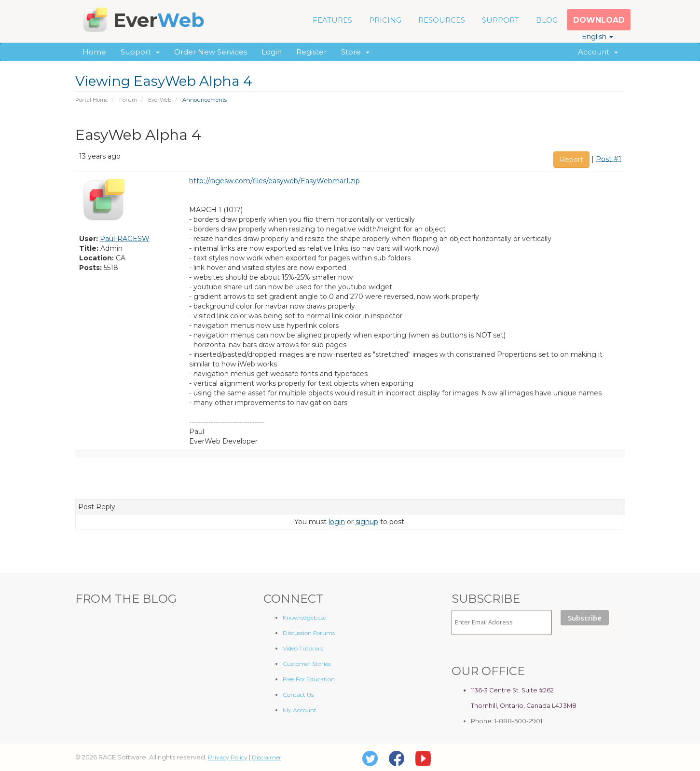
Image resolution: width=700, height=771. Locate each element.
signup (367, 522)
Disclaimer (267, 757)
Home (94, 52)
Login (272, 52)
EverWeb (160, 100)
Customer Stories (307, 664)
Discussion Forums (309, 633)
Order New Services (211, 52)
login (337, 522)
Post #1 (609, 159)
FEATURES (332, 20)
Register (311, 52)
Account (598, 52)
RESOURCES (442, 20)
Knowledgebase (304, 617)
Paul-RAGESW (125, 239)
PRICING (385, 20)
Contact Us (298, 695)
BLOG (547, 20)
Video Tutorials (303, 648)
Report (571, 160)
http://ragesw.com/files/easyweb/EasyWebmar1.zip (275, 181)
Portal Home (92, 100)
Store (355, 52)
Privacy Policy (228, 757)
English (597, 37)
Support (140, 52)
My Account (300, 710)
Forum (128, 100)
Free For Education (309, 679)
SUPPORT (501, 20)
